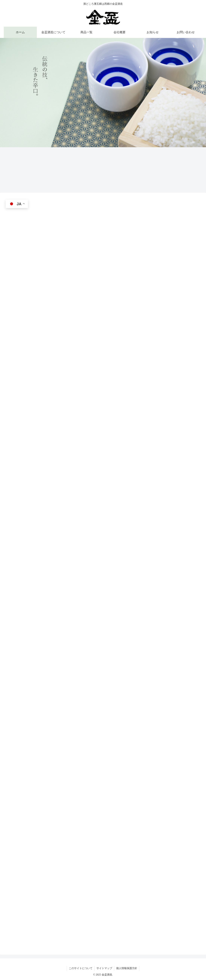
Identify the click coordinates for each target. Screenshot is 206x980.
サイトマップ (104, 968)
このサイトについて (81, 968)
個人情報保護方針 (127, 968)
